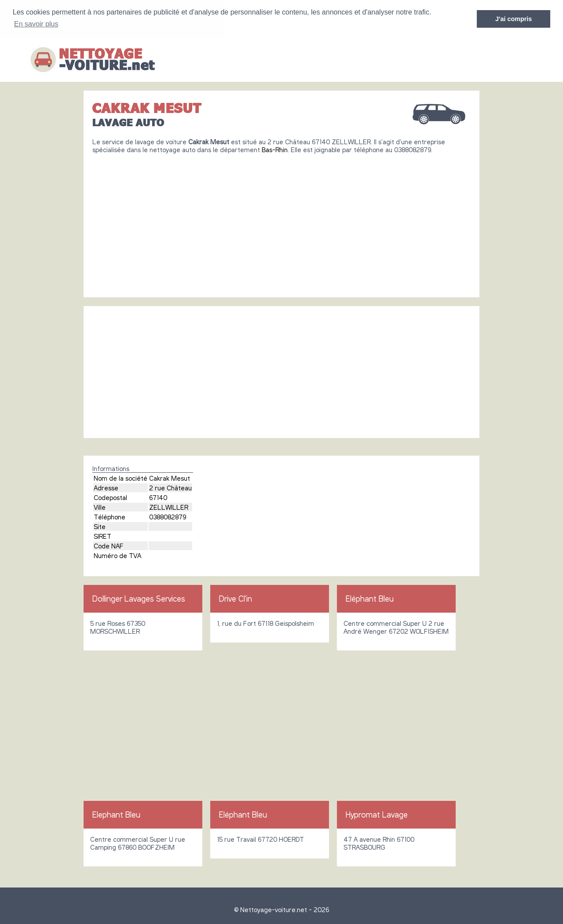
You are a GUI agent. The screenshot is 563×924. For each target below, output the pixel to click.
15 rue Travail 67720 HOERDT (260, 839)
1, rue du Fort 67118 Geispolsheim (265, 623)
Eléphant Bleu (370, 598)
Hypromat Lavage (377, 814)
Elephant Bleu (116, 814)
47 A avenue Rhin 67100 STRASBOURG (379, 843)
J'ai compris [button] (514, 19)
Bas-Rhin (275, 149)
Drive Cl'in (236, 598)
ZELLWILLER (169, 507)
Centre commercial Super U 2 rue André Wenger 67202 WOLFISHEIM (396, 627)
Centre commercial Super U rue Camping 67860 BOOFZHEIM (138, 843)
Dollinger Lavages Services (139, 598)
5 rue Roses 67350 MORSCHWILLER (118, 627)
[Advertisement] (281, 222)
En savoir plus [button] (36, 24)
